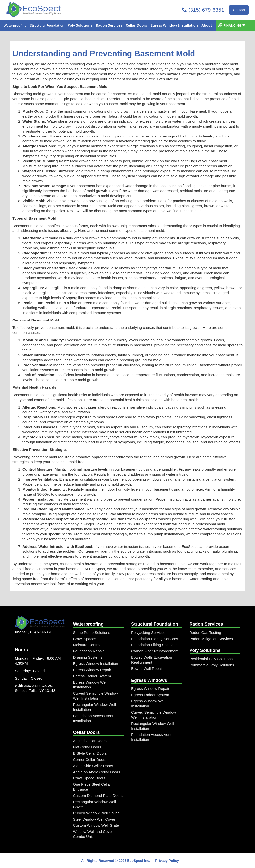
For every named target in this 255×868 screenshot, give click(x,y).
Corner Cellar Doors (90, 759)
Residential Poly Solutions (211, 659)
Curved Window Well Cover (96, 813)
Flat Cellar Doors (87, 747)
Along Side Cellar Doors (93, 766)
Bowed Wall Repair (147, 668)
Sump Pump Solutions (92, 632)
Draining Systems (88, 657)
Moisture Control (87, 645)
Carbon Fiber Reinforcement (155, 651)
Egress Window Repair (92, 670)
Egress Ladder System (92, 676)
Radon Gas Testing (205, 632)
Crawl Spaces (85, 639)
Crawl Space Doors (89, 778)
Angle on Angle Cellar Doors (97, 772)
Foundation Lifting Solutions (154, 645)
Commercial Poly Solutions (212, 665)
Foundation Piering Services (155, 639)
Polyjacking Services (148, 632)
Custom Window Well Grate (96, 825)
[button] (15, 25)
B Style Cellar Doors (90, 753)
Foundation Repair (89, 651)
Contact (239, 10)
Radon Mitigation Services (211, 639)
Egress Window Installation (96, 663)
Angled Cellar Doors (90, 741)
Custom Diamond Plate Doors (98, 796)
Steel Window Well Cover (94, 819)
